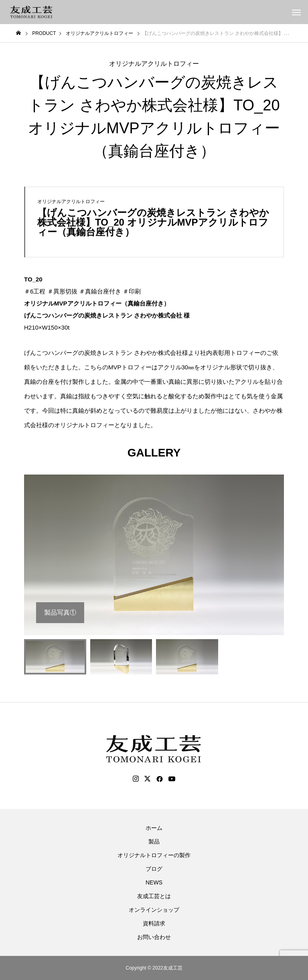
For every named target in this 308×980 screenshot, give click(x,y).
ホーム (154, 828)
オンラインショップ (154, 910)
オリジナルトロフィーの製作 (154, 855)
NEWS (154, 882)
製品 (154, 841)
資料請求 (154, 923)
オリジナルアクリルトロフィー (154, 64)
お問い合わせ (154, 937)
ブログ (154, 869)
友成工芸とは (154, 896)
